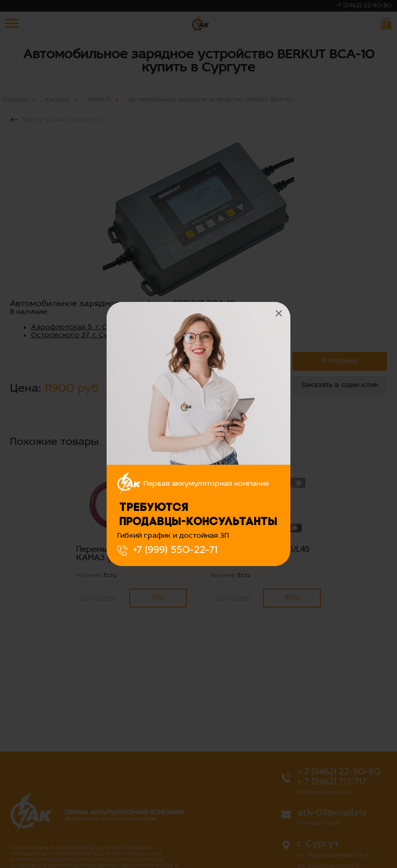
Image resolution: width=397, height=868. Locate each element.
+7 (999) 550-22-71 (175, 550)
